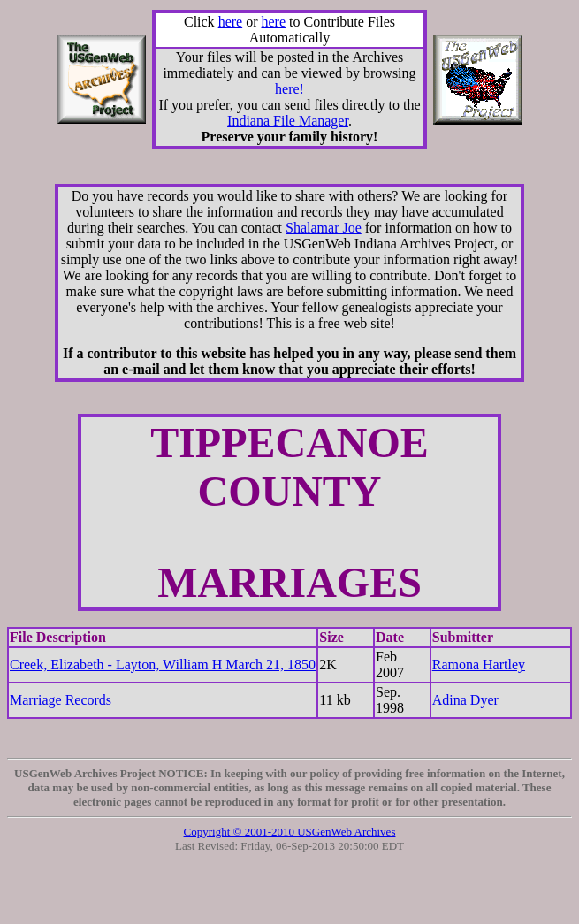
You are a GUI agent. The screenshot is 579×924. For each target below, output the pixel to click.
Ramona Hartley (479, 664)
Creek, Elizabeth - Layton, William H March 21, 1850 (163, 664)
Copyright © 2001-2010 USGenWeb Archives (290, 832)
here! (289, 89)
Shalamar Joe (324, 228)
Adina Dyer (465, 700)
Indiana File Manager (288, 121)
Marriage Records (61, 700)
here (231, 22)
